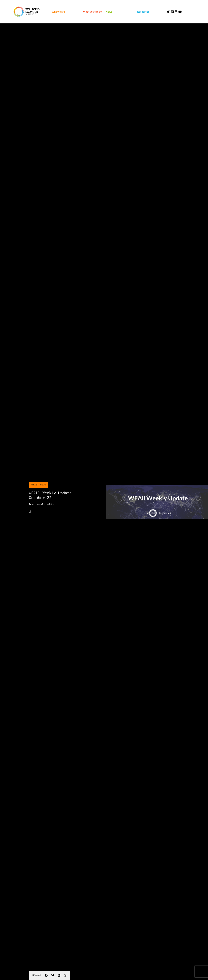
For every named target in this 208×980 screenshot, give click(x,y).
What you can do (92, 12)
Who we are (58, 12)
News (109, 12)
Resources (143, 12)
